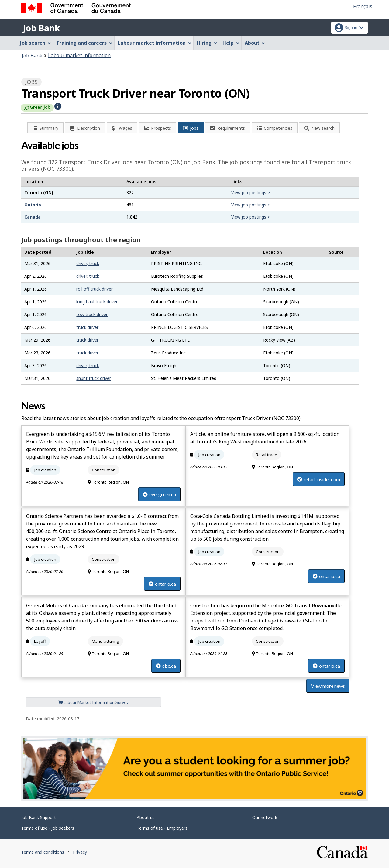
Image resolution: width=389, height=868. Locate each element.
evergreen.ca (159, 494)
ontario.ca (162, 584)
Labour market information (79, 55)
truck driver (87, 327)
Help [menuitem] (231, 43)
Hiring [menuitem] (207, 43)
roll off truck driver (95, 289)
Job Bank (41, 28)
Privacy (80, 852)
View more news (328, 686)
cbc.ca (166, 666)
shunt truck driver (94, 378)
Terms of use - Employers (162, 828)
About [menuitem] (255, 43)
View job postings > (251, 193)
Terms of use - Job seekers (48, 828)
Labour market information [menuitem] (155, 43)
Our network (265, 817)
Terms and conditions (43, 852)
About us (146, 817)
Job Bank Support (39, 817)
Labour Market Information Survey (93, 702)
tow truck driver (92, 314)
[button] (58, 106)
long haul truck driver (97, 302)
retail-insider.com (319, 479)
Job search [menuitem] (36, 43)
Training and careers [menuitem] (84, 43)
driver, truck (88, 263)
